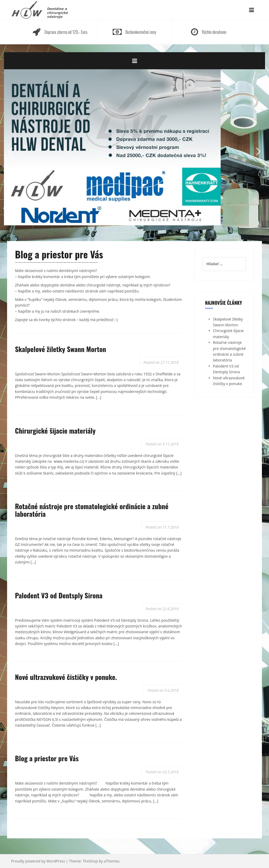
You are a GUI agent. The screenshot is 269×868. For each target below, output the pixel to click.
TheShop (90, 861)
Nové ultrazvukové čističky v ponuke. (66, 677)
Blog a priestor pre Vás (47, 758)
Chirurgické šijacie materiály (55, 431)
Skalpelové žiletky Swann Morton (61, 349)
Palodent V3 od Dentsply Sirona (59, 595)
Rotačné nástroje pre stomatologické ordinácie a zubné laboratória (92, 510)
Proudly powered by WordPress (38, 861)
